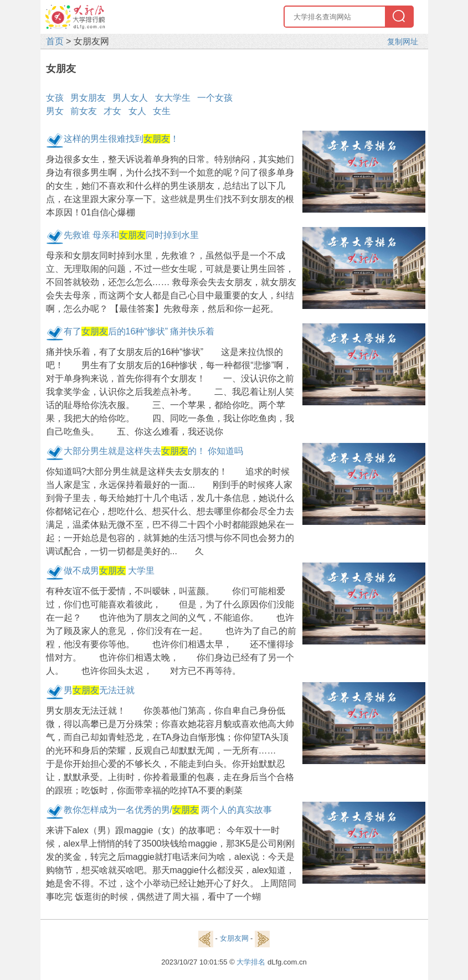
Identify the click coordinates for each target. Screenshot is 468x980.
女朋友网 (234, 938)
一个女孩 (215, 98)
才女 (112, 111)
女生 (162, 111)
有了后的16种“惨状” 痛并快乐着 (139, 331)
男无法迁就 (99, 690)
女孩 (55, 98)
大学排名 (251, 962)
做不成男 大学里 (109, 571)
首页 (55, 41)
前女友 (84, 111)
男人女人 (130, 98)
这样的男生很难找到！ (121, 139)
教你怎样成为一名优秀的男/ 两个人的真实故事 (168, 810)
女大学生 (173, 98)
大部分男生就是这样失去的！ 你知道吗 (153, 451)
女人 (137, 111)
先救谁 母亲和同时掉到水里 (131, 235)
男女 (55, 111)
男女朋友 (88, 98)
